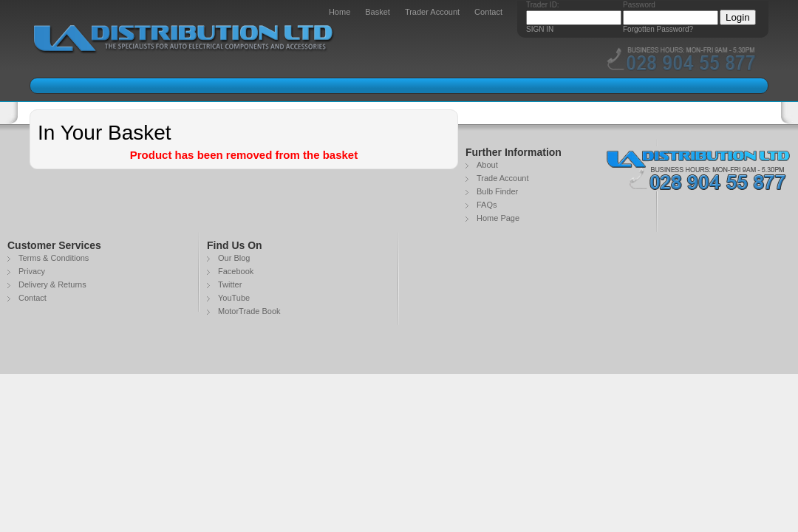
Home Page (498, 218)
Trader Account (432, 12)
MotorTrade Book (249, 311)
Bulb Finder (497, 191)
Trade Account (503, 178)
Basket (378, 12)
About (487, 165)
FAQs (487, 205)
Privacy (32, 271)
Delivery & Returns (52, 284)
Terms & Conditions (54, 258)
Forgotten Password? (658, 29)
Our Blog (234, 258)
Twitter (230, 284)
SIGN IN (540, 29)
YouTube (234, 298)
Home (340, 12)
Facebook (236, 271)
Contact (488, 12)
